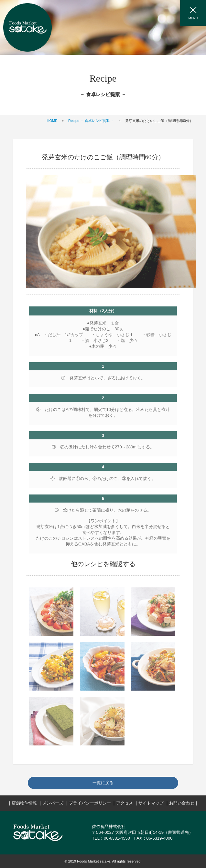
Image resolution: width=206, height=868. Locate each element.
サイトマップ (151, 803)
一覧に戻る (103, 783)
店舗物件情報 (24, 803)
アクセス (125, 803)
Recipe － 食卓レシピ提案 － (91, 121)
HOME (52, 121)
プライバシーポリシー (90, 803)
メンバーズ (53, 803)
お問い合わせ (182, 803)
